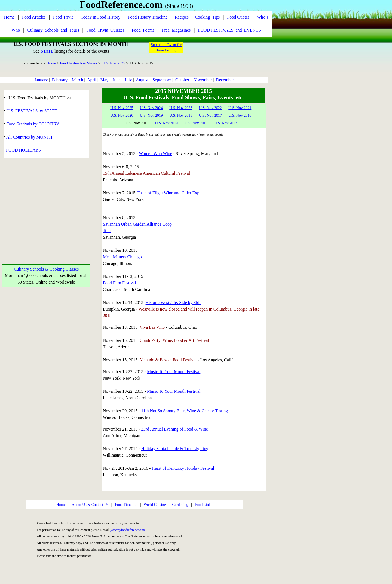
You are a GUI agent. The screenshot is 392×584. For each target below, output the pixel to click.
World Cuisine (155, 505)
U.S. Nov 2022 (210, 108)
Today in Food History (101, 17)
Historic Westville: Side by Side (174, 302)
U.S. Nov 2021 (240, 108)
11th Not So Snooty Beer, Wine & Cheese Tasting (185, 411)
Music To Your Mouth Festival (174, 372)
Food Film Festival (120, 283)
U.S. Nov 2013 (196, 123)
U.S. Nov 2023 (181, 108)
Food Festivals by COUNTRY (33, 124)
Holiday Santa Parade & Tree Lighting (175, 449)
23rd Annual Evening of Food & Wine (175, 429)
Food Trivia (63, 17)
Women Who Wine (155, 154)
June (116, 80)
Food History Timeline (148, 17)
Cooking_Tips (207, 17)
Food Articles (34, 17)
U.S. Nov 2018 (181, 116)
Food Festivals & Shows (79, 63)
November (203, 80)
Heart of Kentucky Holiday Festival (183, 468)
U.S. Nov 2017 (210, 116)
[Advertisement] (46, 205)
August (142, 80)
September (162, 80)
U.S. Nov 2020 (122, 116)
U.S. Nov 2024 (151, 108)
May (104, 80)
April (92, 80)
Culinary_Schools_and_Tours (53, 30)
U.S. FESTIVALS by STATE (32, 111)
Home (9, 17)
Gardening (180, 505)
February (60, 80)
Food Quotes (238, 17)
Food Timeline (126, 505)
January (41, 80)
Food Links (203, 505)
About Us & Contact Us (90, 505)
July (128, 80)
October (182, 80)
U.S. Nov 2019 (151, 116)
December (225, 80)
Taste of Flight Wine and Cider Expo (169, 193)
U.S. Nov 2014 (167, 123)
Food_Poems (143, 30)
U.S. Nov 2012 (226, 123)
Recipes (182, 17)
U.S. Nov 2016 (240, 116)
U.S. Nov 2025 (114, 63)
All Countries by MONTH (29, 137)
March (78, 80)
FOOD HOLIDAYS (23, 150)
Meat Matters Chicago (122, 257)
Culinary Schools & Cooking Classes (46, 269)
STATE (47, 51)
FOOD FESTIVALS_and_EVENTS (229, 30)
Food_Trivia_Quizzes (105, 30)
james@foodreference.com (128, 530)
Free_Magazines (176, 30)
